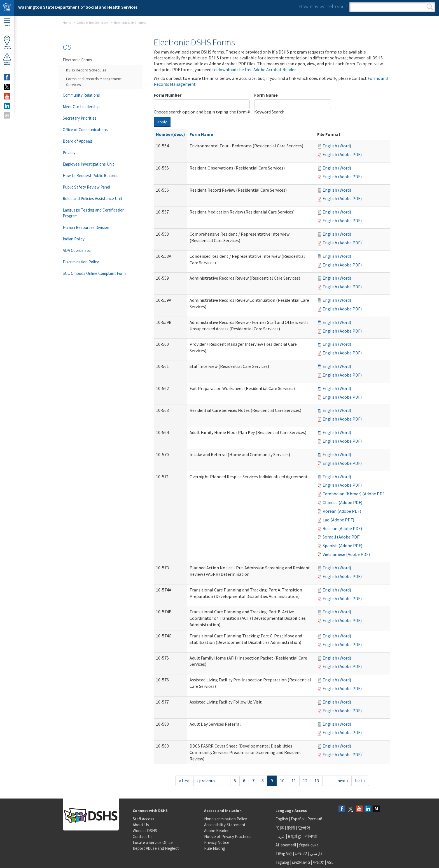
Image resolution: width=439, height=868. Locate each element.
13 (317, 781)
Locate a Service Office (153, 842)
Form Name (266, 95)
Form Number (168, 95)
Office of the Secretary (92, 23)
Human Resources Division (86, 227)
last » (360, 781)
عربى (280, 836)
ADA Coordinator (77, 250)
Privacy (69, 153)
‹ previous (206, 781)
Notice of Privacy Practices (228, 836)
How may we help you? (323, 6)
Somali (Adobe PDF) (342, 537)
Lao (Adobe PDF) (338, 520)
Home (67, 23)
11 (294, 781)
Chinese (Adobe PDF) (342, 502)
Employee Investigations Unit (88, 164)
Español (298, 819)
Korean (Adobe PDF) (342, 511)
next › (343, 781)
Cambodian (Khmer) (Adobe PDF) (354, 494)
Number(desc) (171, 134)
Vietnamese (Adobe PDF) (346, 554)
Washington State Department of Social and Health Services (78, 7)
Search (430, 7)
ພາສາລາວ (301, 862)
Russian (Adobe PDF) (342, 528)
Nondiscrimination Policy (226, 819)
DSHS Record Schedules (86, 70)
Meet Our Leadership (81, 107)
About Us (141, 825)
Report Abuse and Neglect (156, 848)
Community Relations (81, 95)
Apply (162, 122)
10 (282, 781)
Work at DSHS (145, 831)
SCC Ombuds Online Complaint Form (94, 273)
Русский (315, 819)
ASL (330, 862)
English (282, 819)
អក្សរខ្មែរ (295, 836)
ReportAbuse (7, 59)
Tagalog (282, 862)
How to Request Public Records (91, 176)
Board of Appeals (78, 141)
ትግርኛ (318, 862)
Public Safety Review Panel (86, 187)
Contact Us (143, 836)
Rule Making (215, 848)
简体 (280, 828)
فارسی (316, 854)
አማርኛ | (302, 854)
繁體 (291, 828)
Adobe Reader (216, 831)
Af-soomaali (286, 845)
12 (305, 781)
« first (185, 781)
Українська (309, 845)
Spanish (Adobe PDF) (342, 546)
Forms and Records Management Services (94, 82)
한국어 (304, 828)
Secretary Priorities (80, 118)
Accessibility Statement (225, 825)
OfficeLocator (7, 42)
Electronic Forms (77, 60)
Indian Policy (74, 239)
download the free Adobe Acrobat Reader (257, 69)
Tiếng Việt (284, 854)
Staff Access (143, 819)
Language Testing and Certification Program (94, 213)
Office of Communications (85, 130)
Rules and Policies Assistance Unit (93, 199)
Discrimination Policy (81, 262)
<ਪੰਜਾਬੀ (311, 836)
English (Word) (337, 146)
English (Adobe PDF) (342, 154)
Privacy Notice (217, 842)
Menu (7, 23)
